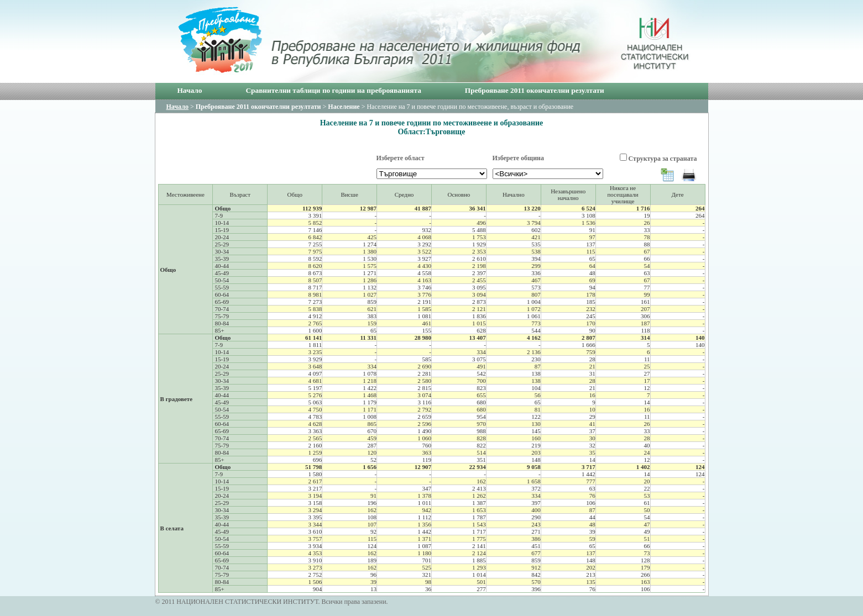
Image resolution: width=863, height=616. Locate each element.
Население (344, 107)
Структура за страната (663, 159)
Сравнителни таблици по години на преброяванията (333, 90)
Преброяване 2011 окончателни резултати (535, 90)
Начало (190, 90)
